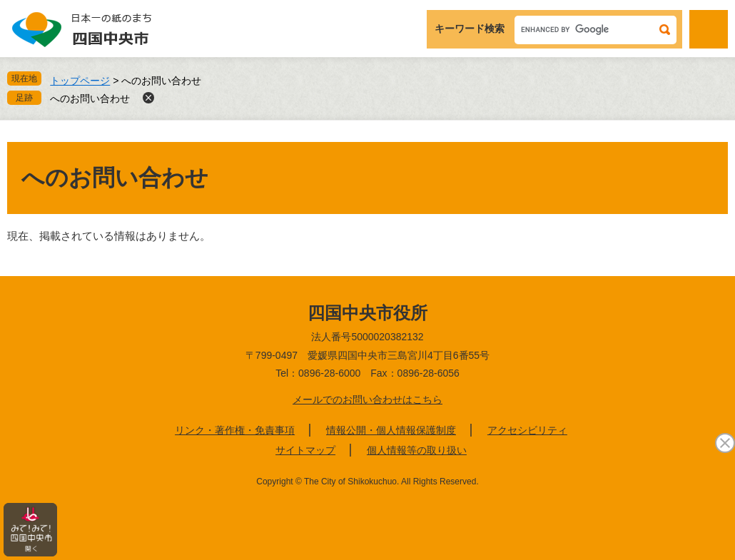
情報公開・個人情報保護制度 (391, 430)
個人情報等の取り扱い (417, 450)
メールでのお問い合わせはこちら (367, 399)
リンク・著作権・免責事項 (235, 430)
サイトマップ (305, 450)
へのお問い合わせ (90, 98)
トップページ (80, 81)
